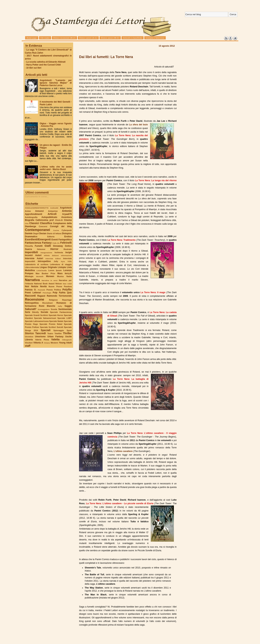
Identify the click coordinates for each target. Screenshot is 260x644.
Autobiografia (31, 217)
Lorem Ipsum (55, 270)
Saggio (68, 306)
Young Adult (65, 343)
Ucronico (29, 337)
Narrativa (32, 280)
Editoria (51, 237)
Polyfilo (67, 290)
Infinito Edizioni (51, 255)
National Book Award (44, 284)
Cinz (27, 223)
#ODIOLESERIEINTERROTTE (37, 208)
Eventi (55, 240)
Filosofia (29, 246)
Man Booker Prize (45, 273)
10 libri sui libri (34, 68)
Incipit (69, 252)
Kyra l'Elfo (66, 261)
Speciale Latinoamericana (37, 321)
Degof (36, 233)
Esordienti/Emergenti (38, 239)
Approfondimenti (33, 214)
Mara (60, 273)
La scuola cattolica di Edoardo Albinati (46, 62)
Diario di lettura (54, 233)
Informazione (66, 255)
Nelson (59, 284)
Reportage (67, 300)
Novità (43, 286)
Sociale (44, 312)
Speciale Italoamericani (45, 318)
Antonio (67, 211)
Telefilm (58, 333)
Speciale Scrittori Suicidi (51, 327)
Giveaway (58, 246)
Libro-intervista (32, 267)
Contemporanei (37, 230)
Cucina (56, 230)
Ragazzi (41, 296)
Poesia (49, 290)
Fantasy (47, 243)
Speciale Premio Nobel (51, 324)
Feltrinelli (66, 243)
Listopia (62, 267)
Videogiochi (67, 340)
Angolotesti (66, 208)
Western (54, 343)
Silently (35, 312)
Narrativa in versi (50, 280)
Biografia (30, 220)
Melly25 (68, 273)
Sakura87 (31, 309)
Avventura (67, 217)
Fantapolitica (65, 240)
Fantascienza (33, 243)
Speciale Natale (56, 321)
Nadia (69, 276)
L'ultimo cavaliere (123, 451)
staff (28, 346)
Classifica (46, 223)
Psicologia (47, 293)
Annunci (39, 211)
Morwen (50, 276)
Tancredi (41, 333)
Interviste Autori (34, 258)
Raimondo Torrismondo (59, 296)
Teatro (50, 333)
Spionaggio (59, 330)
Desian (43, 233)
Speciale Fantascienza (61, 312)
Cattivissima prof (45, 220)
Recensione (34, 299)
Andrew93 (54, 208)
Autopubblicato (49, 217)
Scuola (54, 309)
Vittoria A (38, 343)
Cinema (68, 220)
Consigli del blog (61, 226)
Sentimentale (65, 309)
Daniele (29, 233)
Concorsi (43, 226)
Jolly (56, 261)
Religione (53, 300)
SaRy (60, 306)
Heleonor (41, 249)
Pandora (68, 286)
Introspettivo (44, 261)
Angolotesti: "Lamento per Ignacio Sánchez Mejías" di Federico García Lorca (56, 83)
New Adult (67, 284)
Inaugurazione (46, 253)
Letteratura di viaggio (61, 264)
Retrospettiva (32, 303)
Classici (34, 223)
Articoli (52, 214)
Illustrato (68, 249)
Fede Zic (56, 243)
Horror (54, 249)
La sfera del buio (138, 125)
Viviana (47, 343)
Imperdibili (31, 252)
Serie (28, 312)
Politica (58, 290)
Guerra (28, 249)
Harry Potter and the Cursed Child (43, 65)
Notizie (35, 286)
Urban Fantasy (55, 337)
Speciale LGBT (65, 318)
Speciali (46, 330)
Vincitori (29, 343)
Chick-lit (59, 220)
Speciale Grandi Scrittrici (36, 315)
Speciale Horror (56, 315)
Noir (27, 286)
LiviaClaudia (42, 270)
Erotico (68, 237)
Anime (28, 211)
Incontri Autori (33, 255)
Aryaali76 (67, 214)
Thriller (67, 333)
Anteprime (53, 211)
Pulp (55, 293)
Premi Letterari (33, 293)
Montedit (40, 276)
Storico (29, 333)
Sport (69, 330)
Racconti (30, 296)
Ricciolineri (47, 303)
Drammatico (31, 237)
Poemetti (41, 290)
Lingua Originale (48, 267)
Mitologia (29, 276)
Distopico (67, 233)
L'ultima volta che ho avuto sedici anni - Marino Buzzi (56, 168)
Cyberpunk (67, 230)
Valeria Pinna (42, 340)
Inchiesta (59, 252)
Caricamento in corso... (37, 197)
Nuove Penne (55, 286)
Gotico (68, 246)
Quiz (69, 293)
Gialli (48, 246)
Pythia (62, 293)
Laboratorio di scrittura (37, 264)
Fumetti (39, 246)
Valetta (55, 339)
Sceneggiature (44, 309)
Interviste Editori (53, 259)
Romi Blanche (47, 306)
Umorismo (40, 337)
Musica (60, 276)
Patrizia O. (31, 290)
